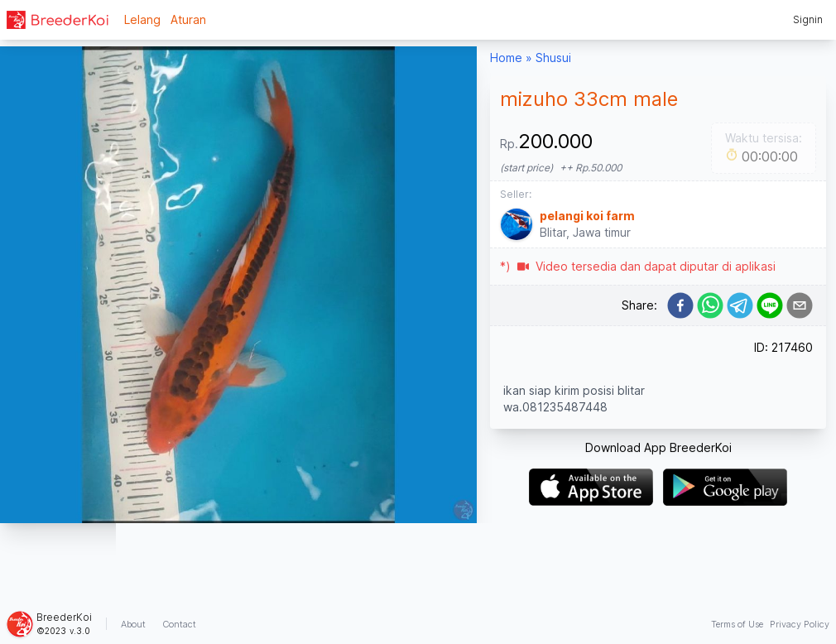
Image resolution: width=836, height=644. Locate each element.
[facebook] (680, 305)
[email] (800, 305)
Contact (179, 624)
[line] (770, 305)
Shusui (553, 58)
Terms (737, 624)
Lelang (142, 19)
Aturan (188, 19)
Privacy (800, 624)
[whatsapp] (710, 305)
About (133, 624)
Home (506, 58)
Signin (808, 19)
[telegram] (740, 305)
